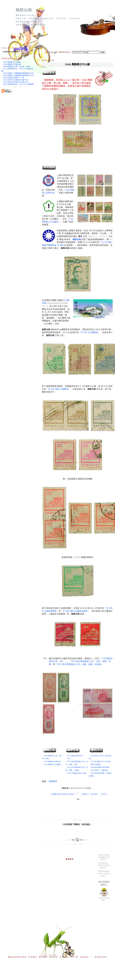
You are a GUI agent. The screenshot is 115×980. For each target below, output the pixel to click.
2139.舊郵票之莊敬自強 (52, 761)
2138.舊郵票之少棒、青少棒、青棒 (16, 66)
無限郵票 (53, 781)
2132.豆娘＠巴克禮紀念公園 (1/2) (16, 82)
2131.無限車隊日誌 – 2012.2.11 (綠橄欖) (18, 84)
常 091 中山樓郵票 (90, 332)
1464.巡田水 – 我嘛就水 (99, 770)
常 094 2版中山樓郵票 (58, 389)
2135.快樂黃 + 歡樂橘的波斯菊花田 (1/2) (18, 75)
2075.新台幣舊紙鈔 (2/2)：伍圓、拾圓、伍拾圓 (79, 664)
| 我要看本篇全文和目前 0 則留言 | (63, 794)
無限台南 (24, 10)
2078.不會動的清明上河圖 (77, 773)
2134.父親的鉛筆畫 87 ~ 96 (13, 78)
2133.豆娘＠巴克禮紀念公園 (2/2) (16, 80)
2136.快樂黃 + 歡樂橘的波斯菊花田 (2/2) (18, 73)
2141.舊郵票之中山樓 (78, 64)
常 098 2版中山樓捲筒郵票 (75, 611)
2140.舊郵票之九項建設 (52, 764)
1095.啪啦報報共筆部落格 (100, 767)
